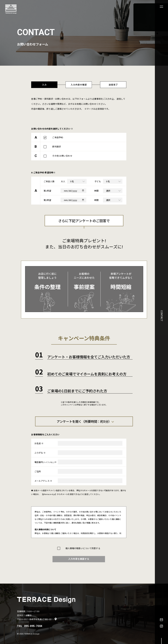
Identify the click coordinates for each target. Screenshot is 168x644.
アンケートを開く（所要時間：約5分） (84, 421)
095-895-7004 (33, 626)
